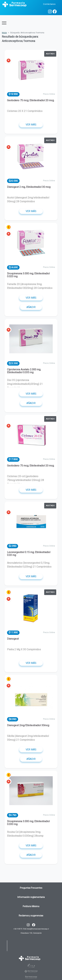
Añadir (31, 307)
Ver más (31, 125)
